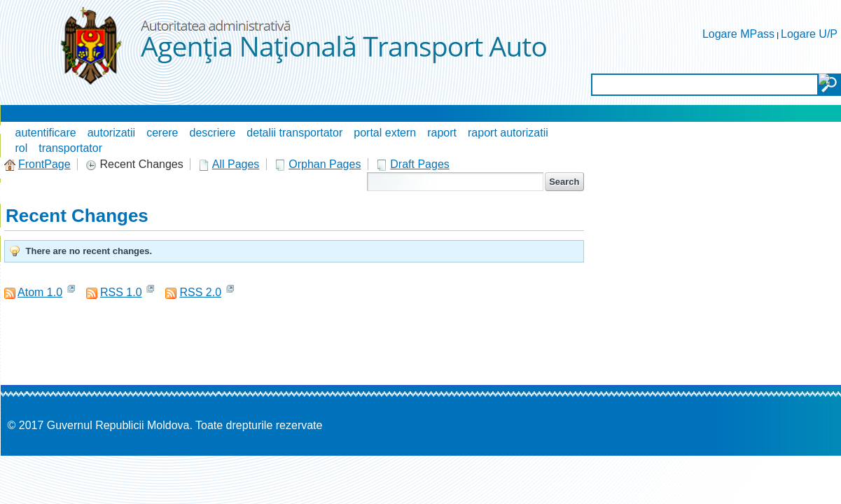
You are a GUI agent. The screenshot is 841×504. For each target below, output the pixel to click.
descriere (213, 133)
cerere (162, 133)
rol (22, 148)
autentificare (46, 133)
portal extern (385, 133)
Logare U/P (809, 34)
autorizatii (111, 133)
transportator (70, 148)
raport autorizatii (508, 133)
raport (442, 133)
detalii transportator (294, 133)
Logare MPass (738, 34)
